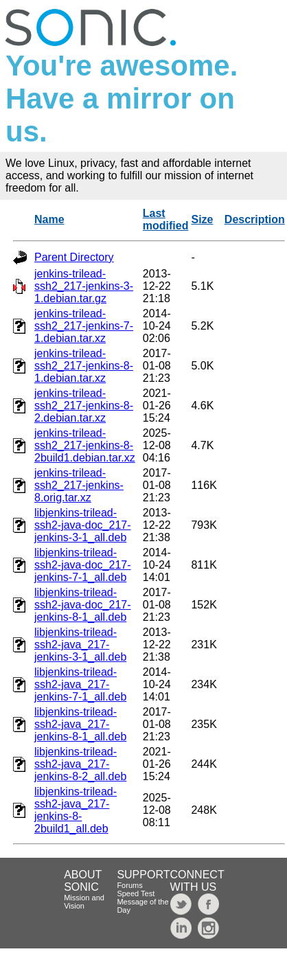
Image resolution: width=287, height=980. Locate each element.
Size (202, 219)
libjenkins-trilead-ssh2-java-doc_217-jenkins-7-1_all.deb (83, 565)
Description (255, 219)
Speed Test (136, 893)
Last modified (166, 219)
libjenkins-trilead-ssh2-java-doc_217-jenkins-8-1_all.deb (83, 605)
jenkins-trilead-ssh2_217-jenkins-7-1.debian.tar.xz (84, 326)
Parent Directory (74, 257)
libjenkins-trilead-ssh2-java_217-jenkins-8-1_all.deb (80, 724)
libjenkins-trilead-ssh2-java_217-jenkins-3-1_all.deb (80, 645)
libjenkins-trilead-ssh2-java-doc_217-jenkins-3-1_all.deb (83, 525)
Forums (129, 885)
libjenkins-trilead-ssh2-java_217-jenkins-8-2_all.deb (80, 764)
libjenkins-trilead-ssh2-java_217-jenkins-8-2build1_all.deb (76, 810)
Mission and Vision (84, 902)
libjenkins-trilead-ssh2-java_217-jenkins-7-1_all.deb (80, 684)
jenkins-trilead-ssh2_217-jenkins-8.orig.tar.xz (79, 485)
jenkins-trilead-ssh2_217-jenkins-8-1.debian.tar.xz (84, 366)
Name (49, 219)
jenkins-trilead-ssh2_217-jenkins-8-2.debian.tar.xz (84, 406)
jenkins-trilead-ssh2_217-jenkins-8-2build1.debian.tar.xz (85, 445)
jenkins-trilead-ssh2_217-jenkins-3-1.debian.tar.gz (84, 286)
